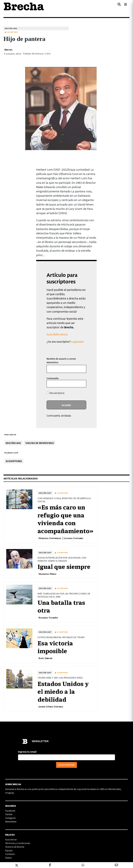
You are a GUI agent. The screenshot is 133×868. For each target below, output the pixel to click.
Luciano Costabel (73, 538)
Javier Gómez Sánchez (51, 706)
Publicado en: (10, 435)
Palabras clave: (11, 453)
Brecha (8, 49)
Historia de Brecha (15, 847)
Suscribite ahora (57, 334)
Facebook (10, 811)
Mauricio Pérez (47, 574)
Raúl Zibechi (45, 658)
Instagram (10, 818)
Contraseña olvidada (59, 416)
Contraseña (53, 378)
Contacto (10, 854)
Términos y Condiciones (18, 843)
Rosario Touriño (48, 617)
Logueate (77, 341)
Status (8, 858)
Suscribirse (11, 839)
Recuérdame (56, 393)
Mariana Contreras (50, 538)
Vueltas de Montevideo (40, 443)
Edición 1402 (11, 28)
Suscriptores (14, 461)
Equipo (9, 850)
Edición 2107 (45, 493)
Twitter (9, 814)
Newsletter (11, 821)
